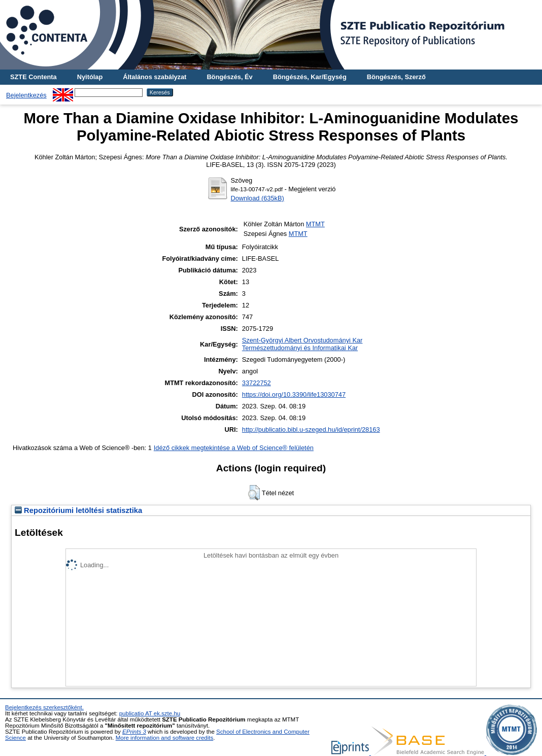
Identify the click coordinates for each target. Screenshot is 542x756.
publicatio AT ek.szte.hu (150, 713)
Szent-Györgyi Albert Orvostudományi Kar (302, 340)
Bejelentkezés (26, 95)
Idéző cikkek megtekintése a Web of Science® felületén (234, 448)
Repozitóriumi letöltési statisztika (78, 510)
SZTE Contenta (33, 77)
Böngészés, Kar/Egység (310, 77)
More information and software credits (165, 738)
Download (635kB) (258, 198)
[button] (254, 493)
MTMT (315, 224)
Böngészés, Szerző (396, 77)
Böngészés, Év (229, 77)
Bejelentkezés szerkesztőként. (44, 707)
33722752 (257, 383)
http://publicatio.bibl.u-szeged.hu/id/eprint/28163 (311, 429)
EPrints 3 (134, 732)
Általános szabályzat (155, 77)
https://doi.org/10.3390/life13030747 (294, 394)
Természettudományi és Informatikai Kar (300, 348)
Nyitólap (90, 77)
